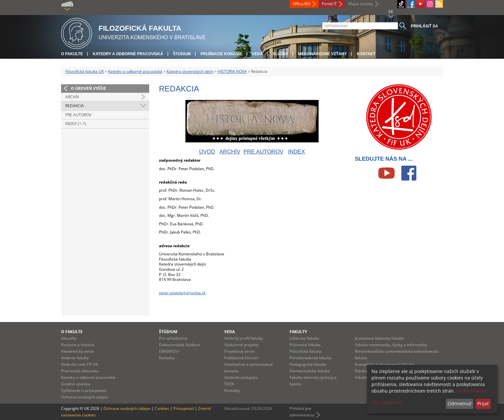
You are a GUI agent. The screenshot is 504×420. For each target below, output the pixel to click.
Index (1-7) (76, 124)
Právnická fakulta (305, 345)
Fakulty (298, 332)
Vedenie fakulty (75, 358)
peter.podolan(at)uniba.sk (182, 293)
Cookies (162, 408)
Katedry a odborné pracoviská (128, 54)
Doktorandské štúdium (180, 345)
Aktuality (69, 338)
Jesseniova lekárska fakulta (379, 338)
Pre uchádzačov (173, 338)
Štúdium (182, 54)
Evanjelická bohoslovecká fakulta (385, 364)
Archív (72, 97)
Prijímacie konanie (221, 54)
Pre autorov (78, 115)
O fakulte (72, 54)
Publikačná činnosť (241, 358)
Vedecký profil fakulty (244, 338)
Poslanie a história (78, 345)
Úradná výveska (76, 384)
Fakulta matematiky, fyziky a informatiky (391, 345)
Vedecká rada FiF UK (79, 364)
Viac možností (386, 402)
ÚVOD (207, 152)
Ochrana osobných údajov (85, 397)
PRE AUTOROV (264, 152)
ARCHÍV (230, 152)
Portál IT (329, 4)
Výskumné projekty (241, 345)
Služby (280, 54)
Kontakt (366, 54)
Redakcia (75, 106)
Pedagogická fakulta (308, 364)
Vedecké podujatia (241, 377)
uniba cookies (471, 391)
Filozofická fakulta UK (85, 71)
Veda (257, 54)
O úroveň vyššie (88, 88)
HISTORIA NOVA (232, 71)
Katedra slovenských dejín (190, 71)
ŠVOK (229, 384)
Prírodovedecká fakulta (310, 358)
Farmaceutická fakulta (310, 371)
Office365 (302, 4)
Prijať (483, 404)
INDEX (296, 152)
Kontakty (167, 358)
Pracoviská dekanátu (80, 371)
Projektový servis (240, 351)
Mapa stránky (361, 4)
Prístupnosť (184, 408)
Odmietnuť (459, 404)
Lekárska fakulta (304, 338)
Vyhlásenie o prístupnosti (84, 390)
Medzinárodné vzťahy (322, 54)
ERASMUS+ (169, 351)
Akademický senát (78, 351)
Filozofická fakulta (306, 351)
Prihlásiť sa (425, 26)
